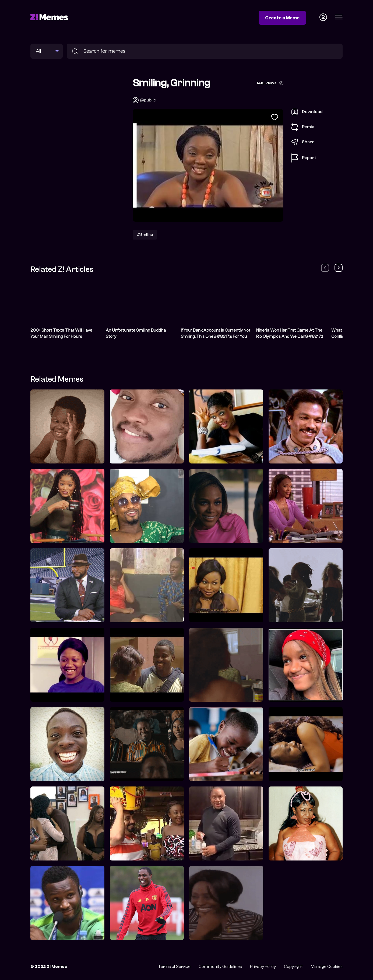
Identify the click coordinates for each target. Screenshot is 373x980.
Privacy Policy (263, 967)
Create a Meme (282, 18)
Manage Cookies (327, 967)
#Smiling (145, 235)
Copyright (293, 967)
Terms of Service (174, 967)
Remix (303, 127)
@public (148, 100)
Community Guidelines (220, 967)
